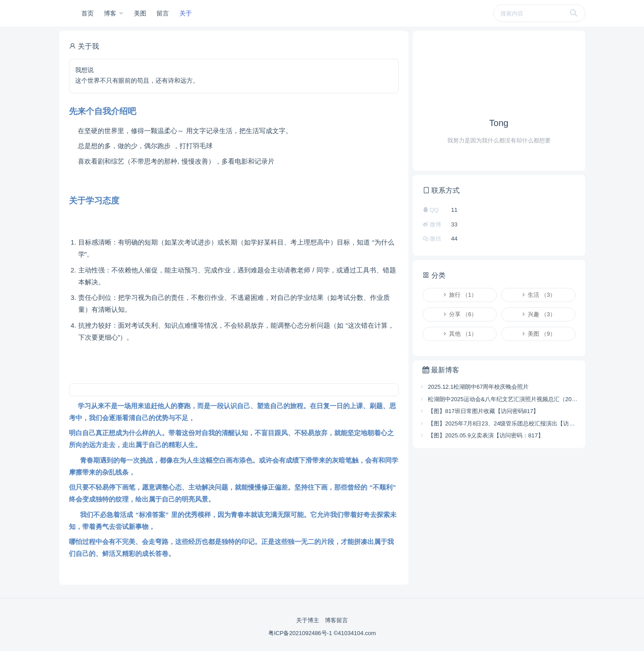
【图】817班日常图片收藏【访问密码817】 (479, 411)
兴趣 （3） (538, 314)
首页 (88, 13)
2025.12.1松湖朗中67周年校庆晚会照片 (474, 387)
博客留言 (336, 620)
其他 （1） (459, 334)
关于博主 (308, 620)
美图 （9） (538, 334)
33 (454, 224)
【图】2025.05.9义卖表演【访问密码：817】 (481, 435)
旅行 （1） (459, 295)
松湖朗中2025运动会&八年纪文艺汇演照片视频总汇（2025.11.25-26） (499, 399)
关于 (186, 13)
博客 (111, 13)
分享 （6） (459, 314)
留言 (163, 13)
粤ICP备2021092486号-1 (301, 633)
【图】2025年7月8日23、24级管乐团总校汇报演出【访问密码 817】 (499, 423)
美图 (140, 13)
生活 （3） (538, 295)
